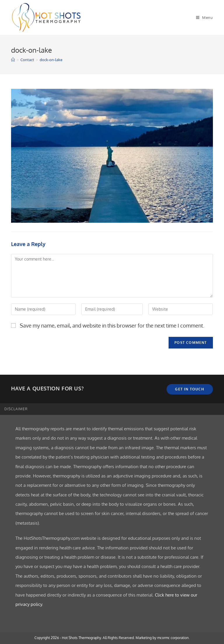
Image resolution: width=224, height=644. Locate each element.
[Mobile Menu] (204, 17)
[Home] (13, 60)
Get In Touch (189, 389)
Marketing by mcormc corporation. (163, 638)
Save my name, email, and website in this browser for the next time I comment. (112, 325)
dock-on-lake (51, 60)
